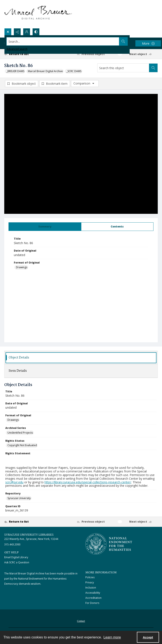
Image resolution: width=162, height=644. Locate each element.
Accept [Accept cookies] (148, 637)
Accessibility (93, 593)
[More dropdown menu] (148, 43)
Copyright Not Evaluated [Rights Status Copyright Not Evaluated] (22, 445)
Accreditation (93, 598)
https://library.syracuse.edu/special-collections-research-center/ (88, 482)
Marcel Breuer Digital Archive (45, 71)
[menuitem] (81, 621)
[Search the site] (65, 41)
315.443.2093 (12, 544)
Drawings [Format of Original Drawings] (22, 267)
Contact (81, 621)
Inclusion (91, 588)
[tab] (45, 227)
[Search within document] (153, 68)
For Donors (92, 603)
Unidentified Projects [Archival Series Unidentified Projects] (20, 433)
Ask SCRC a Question (17, 562)
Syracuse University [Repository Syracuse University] (19, 498)
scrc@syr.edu (14, 482)
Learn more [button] (112, 637)
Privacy (90, 582)
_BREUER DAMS (15, 71)
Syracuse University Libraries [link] (29, 535)
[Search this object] (123, 68)
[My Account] (27, 32)
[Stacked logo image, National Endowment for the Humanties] (109, 544)
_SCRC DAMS (74, 71)
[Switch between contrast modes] (36, 32)
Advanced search (17, 49)
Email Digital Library (16, 557)
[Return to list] (24, 54)
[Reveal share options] (17, 32)
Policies (90, 577)
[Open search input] (8, 32)
